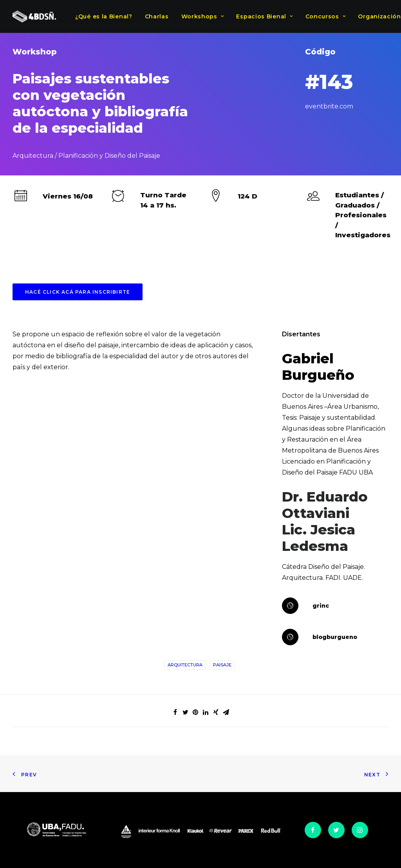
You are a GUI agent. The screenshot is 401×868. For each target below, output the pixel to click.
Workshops (203, 16)
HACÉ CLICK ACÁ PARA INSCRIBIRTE (78, 292)
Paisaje (222, 665)
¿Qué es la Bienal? (104, 16)
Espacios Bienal (264, 16)
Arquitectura (185, 665)
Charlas (157, 16)
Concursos (326, 16)
